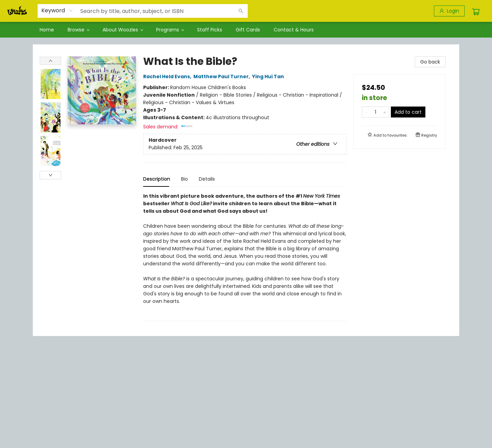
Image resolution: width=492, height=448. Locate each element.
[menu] (246, 30)
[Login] (449, 11)
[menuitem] (47, 30)
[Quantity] (375, 112)
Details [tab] (207, 179)
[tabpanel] (245, 257)
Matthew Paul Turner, (223, 76)
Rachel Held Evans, (168, 76)
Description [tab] (157, 179)
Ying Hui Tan (269, 76)
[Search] (241, 11)
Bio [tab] (184, 179)
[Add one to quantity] (385, 112)
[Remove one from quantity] (366, 112)
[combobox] (57, 11)
